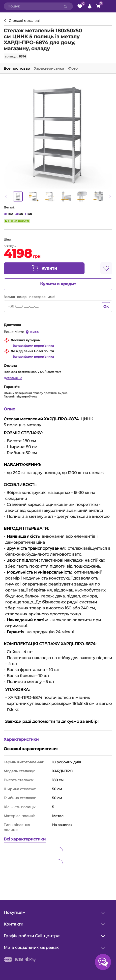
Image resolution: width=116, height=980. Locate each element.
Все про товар (17, 68)
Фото (73, 68)
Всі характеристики (25, 839)
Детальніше (13, 378)
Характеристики (49, 68)
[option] (18, 196)
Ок (106, 306)
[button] (6, 196)
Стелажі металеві (24, 21)
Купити (44, 268)
